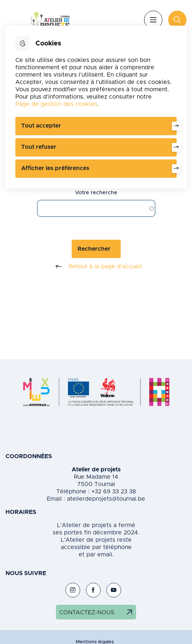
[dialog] (96, 107)
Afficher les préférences (55, 168)
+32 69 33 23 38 (113, 492)
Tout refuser (39, 147)
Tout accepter (41, 126)
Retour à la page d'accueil (96, 266)
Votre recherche (96, 193)
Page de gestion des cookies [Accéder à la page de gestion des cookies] (56, 104)
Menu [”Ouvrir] (153, 20)
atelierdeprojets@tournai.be (106, 499)
